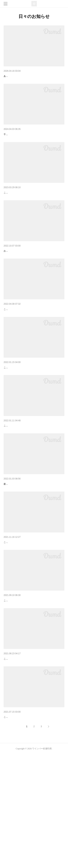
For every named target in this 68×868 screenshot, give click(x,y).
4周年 (7, 347)
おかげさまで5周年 (15, 212)
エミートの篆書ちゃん (16, 279)
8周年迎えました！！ (16, 76)
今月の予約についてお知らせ (20, 483)
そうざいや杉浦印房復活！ (19, 821)
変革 (6, 415)
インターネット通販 (15, 753)
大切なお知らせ (13, 618)
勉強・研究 (10, 686)
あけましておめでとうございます (23, 550)
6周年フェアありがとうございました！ (26, 144)
